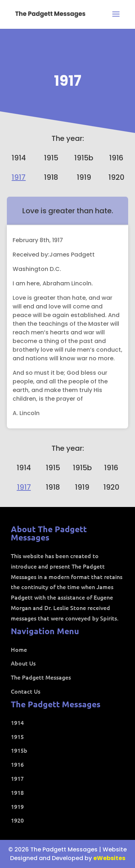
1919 (84, 177)
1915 (51, 158)
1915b (84, 158)
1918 (51, 177)
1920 (116, 177)
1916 (116, 158)
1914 (19, 158)
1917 (68, 81)
